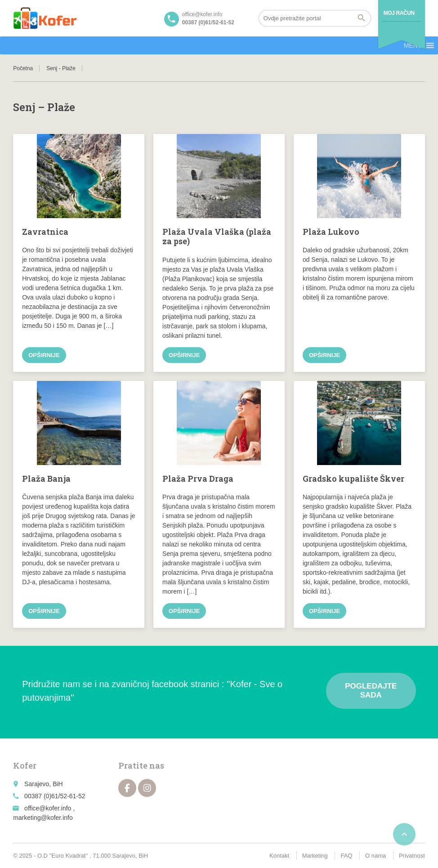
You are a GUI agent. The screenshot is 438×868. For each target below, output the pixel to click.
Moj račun (399, 13)
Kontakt (279, 856)
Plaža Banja (46, 479)
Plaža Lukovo (331, 232)
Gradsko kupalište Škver (353, 479)
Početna (23, 68)
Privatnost (412, 856)
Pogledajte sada (371, 691)
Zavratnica (45, 232)
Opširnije (44, 355)
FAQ (346, 856)
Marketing (315, 856)
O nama (375, 856)
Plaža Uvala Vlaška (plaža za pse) (217, 237)
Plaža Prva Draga (198, 479)
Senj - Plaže (61, 68)
